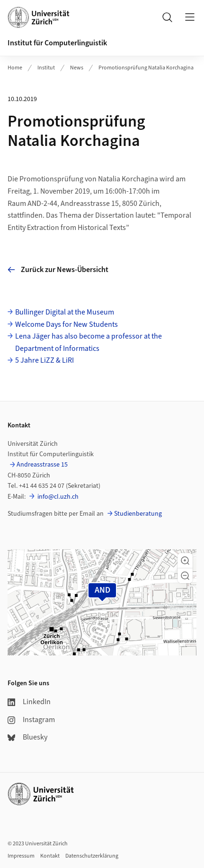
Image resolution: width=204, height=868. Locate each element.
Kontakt (50, 856)
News (77, 68)
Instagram (31, 720)
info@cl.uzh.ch (57, 497)
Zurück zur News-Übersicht (58, 270)
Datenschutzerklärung (92, 856)
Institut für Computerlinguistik (57, 43)
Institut (46, 68)
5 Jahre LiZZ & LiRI (44, 360)
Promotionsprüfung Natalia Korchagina (146, 68)
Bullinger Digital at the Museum (65, 312)
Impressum (21, 856)
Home (15, 68)
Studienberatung (138, 514)
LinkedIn (29, 702)
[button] (185, 561)
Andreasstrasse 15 (42, 465)
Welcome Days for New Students (67, 324)
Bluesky (27, 737)
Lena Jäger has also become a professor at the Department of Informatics (89, 342)
